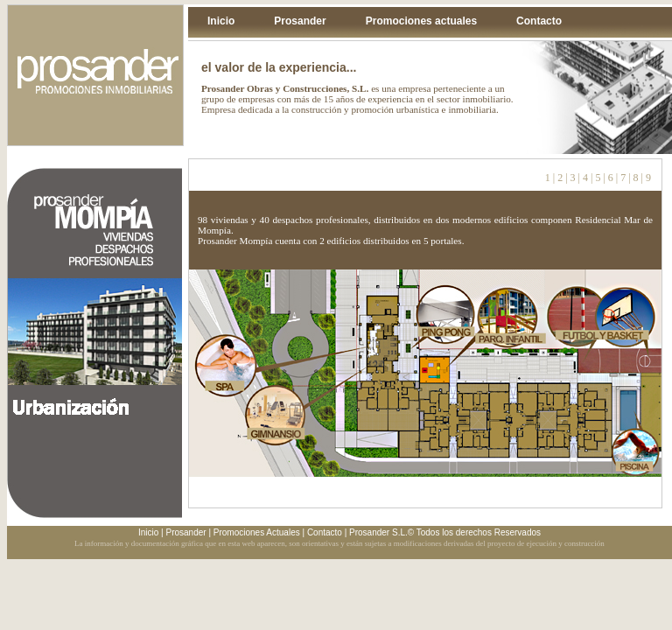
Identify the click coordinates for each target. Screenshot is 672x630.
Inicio (221, 21)
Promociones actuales (421, 21)
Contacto (539, 21)
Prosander (300, 21)
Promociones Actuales (257, 532)
